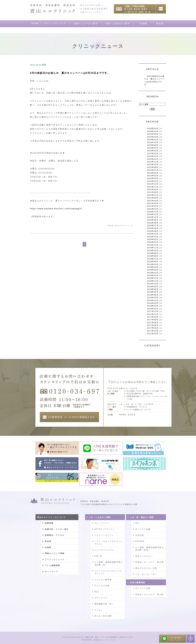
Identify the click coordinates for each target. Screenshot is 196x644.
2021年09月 (153, 192)
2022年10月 (153, 164)
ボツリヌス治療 (102, 586)
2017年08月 (153, 323)
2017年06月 (153, 325)
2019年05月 (153, 264)
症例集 (144, 24)
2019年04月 (153, 267)
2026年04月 (153, 128)
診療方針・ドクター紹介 (57, 529)
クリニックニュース (55, 559)
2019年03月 (153, 270)
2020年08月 (153, 223)
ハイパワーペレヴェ (104, 550)
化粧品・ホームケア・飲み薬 (149, 562)
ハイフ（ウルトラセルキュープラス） (108, 543)
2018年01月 (153, 309)
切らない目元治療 (103, 616)
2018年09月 (153, 287)
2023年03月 (153, 153)
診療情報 (49, 523)
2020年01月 (153, 242)
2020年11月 (153, 214)
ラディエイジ (101, 598)
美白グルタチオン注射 (146, 568)
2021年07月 (153, 195)
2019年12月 (153, 245)
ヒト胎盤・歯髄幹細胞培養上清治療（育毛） (149, 549)
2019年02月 (153, 273)
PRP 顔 (98, 556)
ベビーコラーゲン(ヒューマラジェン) (108, 572)
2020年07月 (153, 226)
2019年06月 (153, 262)
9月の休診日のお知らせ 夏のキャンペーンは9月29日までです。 (70, 73)
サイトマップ (51, 572)
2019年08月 (153, 256)
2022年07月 (153, 170)
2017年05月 (153, 328)
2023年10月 (153, 142)
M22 (97, 592)
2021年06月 (153, 198)
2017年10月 (153, 317)
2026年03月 (153, 131)
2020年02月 (153, 239)
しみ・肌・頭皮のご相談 (142, 517)
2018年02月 (153, 306)
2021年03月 (153, 203)
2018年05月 (153, 298)
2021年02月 (153, 206)
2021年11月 (153, 187)
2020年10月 (153, 217)
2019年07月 (153, 259)
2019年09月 (153, 253)
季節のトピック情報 (55, 553)
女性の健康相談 (137, 582)
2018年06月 (153, 295)
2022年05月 (153, 173)
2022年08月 (153, 167)
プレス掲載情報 (52, 565)
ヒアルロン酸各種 (103, 580)
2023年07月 (153, 148)
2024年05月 (153, 134)
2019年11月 (153, 248)
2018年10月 (153, 284)
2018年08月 (153, 289)
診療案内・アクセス (55, 535)
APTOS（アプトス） (105, 529)
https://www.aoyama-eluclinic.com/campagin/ (56, 209)
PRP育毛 (140, 541)
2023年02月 (153, 156)
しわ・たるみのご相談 (100, 517)
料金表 (160, 24)
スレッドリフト (102, 523)
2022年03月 (153, 178)
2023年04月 (153, 151)
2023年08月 (153, 145)
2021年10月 (153, 190)
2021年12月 (153, 184)
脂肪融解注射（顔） (104, 604)
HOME (35, 24)
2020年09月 (153, 220)
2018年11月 (153, 281)
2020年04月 (153, 234)
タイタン (99, 610)
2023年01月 (153, 159)
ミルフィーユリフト (104, 535)
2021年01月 (153, 209)
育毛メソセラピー (144, 556)
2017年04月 (153, 331)
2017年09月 (153, 320)
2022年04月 (153, 176)
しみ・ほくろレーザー (146, 574)
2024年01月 (153, 140)
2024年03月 (153, 137)
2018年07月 (153, 292)
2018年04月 (153, 300)
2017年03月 (153, 334)
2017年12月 (153, 311)
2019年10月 (153, 251)
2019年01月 (153, 275)
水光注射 (140, 535)
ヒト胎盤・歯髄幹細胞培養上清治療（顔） (108, 563)
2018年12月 (153, 278)
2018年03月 (153, 303)
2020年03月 (153, 237)
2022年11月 (153, 162)
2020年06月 (153, 228)
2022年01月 (153, 181)
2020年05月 (153, 231)
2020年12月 (153, 212)
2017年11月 (153, 314)
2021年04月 (153, 201)
